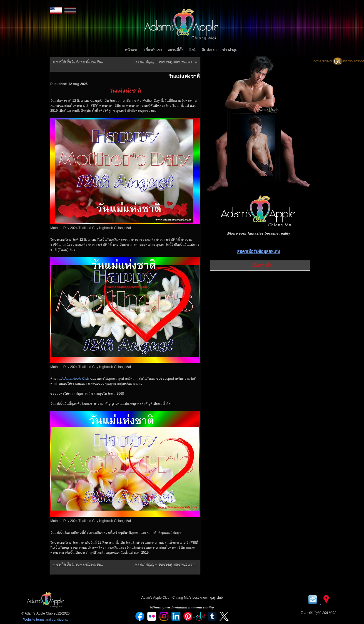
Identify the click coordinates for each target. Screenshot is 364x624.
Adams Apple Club (75, 379)
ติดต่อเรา (209, 50)
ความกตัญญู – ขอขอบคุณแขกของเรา (166, 62)
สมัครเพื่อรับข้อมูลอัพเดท (258, 252)
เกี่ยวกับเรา (153, 50)
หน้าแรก (132, 50)
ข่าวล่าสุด (230, 50)
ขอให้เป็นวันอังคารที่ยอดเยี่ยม (78, 62)
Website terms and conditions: (45, 620)
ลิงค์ (192, 50)
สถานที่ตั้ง (175, 50)
